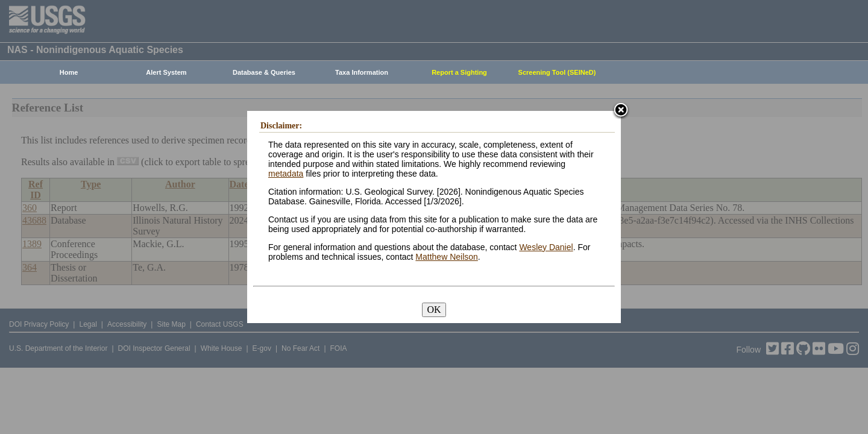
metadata (286, 174)
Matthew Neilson (447, 257)
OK (434, 310)
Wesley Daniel (546, 247)
